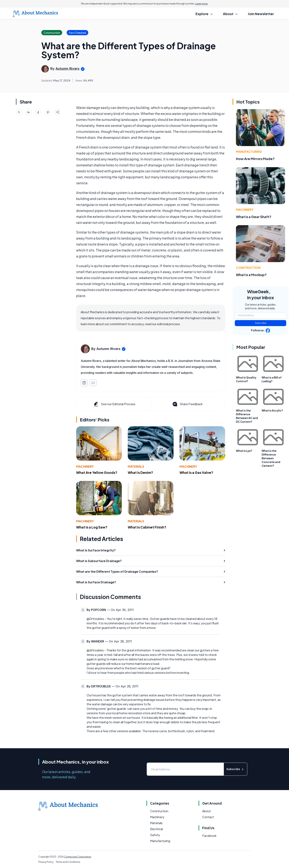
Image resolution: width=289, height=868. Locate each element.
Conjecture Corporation (78, 857)
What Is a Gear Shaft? (254, 217)
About (207, 811)
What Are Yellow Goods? (97, 472)
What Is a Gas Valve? (196, 472)
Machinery (85, 466)
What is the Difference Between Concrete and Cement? (271, 458)
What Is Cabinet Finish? (147, 527)
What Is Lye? (244, 451)
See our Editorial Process (114, 404)
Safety (155, 835)
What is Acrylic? (272, 410)
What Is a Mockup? (251, 275)
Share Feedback (187, 404)
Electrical (156, 829)
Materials (136, 466)
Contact (208, 817)
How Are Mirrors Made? (255, 159)
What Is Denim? (140, 472)
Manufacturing (249, 152)
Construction (248, 268)
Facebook (209, 836)
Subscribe (261, 323)
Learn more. (202, 4)
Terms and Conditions (68, 862)
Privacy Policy (46, 862)
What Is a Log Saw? (92, 527)
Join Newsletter (261, 14)
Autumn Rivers (68, 69)
